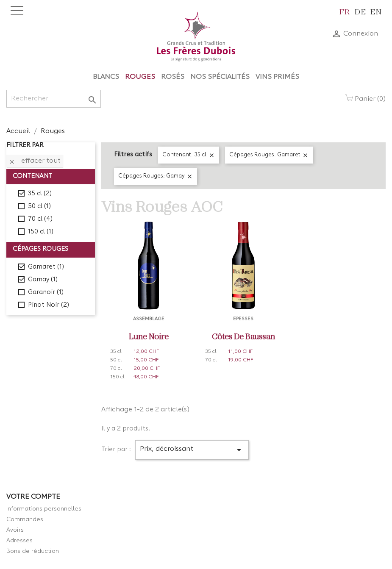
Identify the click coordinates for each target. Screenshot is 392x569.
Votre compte (33, 497)
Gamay (43, 280)
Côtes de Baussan (243, 336)
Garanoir (46, 293)
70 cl (40, 219)
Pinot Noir (49, 305)
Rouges (140, 77)
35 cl (40, 194)
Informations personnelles (44, 509)
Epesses (243, 319)
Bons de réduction (33, 551)
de (360, 11)
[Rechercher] (54, 99)
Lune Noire (149, 336)
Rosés (173, 77)
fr (345, 11)
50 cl (39, 207)
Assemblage (149, 319)
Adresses (19, 541)
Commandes (25, 519)
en (376, 11)
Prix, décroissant (192, 450)
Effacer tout (35, 161)
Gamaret (46, 267)
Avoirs (15, 530)
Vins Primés (277, 77)
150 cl (41, 232)
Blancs (106, 77)
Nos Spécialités (220, 77)
